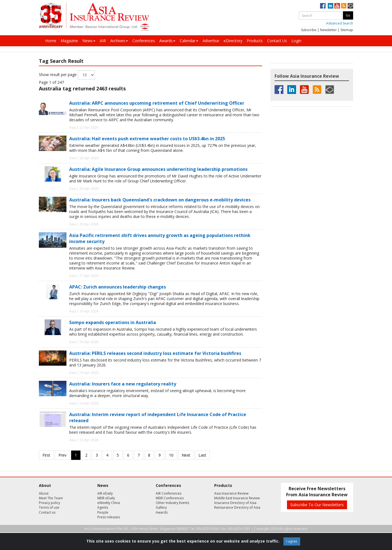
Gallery (161, 507)
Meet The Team (51, 498)
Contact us (47, 512)
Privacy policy (49, 503)
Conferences (144, 41)
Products (255, 41)
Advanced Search (340, 23)
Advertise (211, 41)
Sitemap (347, 30)
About (44, 493)
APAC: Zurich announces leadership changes (118, 287)
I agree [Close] (292, 541)
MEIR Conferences (170, 498)
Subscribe (309, 30)
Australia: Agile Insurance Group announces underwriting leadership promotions (158, 169)
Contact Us (277, 41)
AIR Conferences (169, 493)
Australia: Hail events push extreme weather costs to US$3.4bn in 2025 (147, 139)
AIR (103, 41)
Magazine (69, 41)
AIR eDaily (105, 493)
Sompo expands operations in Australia (113, 322)
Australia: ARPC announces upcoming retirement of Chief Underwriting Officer (157, 103)
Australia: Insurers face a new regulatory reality (123, 384)
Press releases (109, 517)
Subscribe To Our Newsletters (317, 505)
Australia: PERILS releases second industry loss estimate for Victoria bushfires (155, 353)
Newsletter (328, 30)
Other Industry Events (172, 503)
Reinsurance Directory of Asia (237, 507)
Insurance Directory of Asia (235, 503)
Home (51, 41)
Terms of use (49, 507)
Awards (167, 41)
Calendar (189, 41)
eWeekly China (109, 503)
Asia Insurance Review (231, 493)
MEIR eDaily (106, 498)
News (89, 41)
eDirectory (233, 41)
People (103, 512)
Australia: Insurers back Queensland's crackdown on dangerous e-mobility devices (160, 200)
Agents (103, 507)
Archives (119, 41)
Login (296, 41)
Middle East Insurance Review (237, 498)
